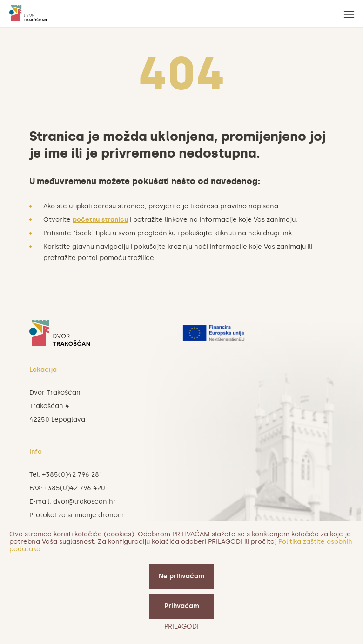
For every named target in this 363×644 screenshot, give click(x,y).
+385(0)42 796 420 (75, 488)
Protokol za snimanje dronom (77, 515)
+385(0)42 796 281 (72, 475)
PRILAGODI (181, 627)
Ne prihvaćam (181, 576)
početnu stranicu (100, 220)
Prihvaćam (182, 606)
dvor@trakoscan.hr (84, 502)
